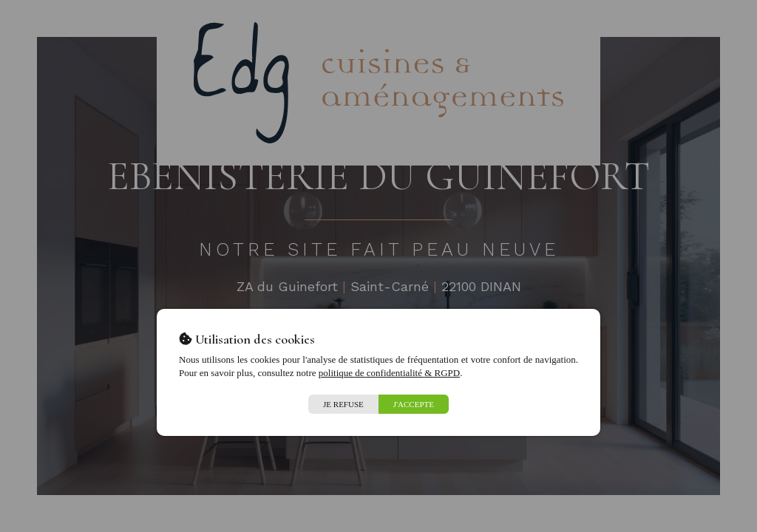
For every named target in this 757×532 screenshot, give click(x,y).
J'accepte (414, 404)
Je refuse (343, 404)
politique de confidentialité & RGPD (389, 373)
